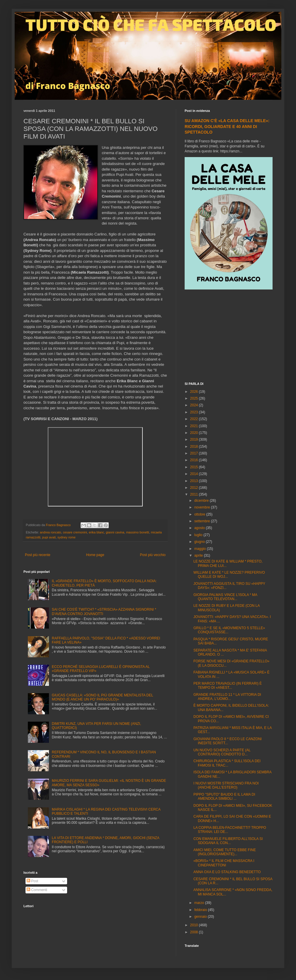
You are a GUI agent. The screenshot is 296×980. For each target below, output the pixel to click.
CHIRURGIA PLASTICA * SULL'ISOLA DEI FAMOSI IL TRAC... (227, 763)
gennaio (201, 917)
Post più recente (38, 555)
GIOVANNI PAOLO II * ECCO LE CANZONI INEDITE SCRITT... (228, 741)
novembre (203, 507)
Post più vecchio (153, 555)
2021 (195, 426)
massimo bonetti (138, 532)
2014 (195, 474)
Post (32, 881)
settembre (203, 521)
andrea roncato (51, 532)
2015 (195, 467)
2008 (195, 932)
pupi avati (49, 537)
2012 (195, 488)
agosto (200, 528)
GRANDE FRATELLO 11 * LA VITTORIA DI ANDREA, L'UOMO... (227, 697)
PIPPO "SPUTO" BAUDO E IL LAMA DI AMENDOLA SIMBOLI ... (224, 797)
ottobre (200, 514)
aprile (199, 555)
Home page (95, 555)
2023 (195, 412)
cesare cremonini (75, 532)
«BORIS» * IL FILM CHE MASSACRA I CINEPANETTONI (224, 863)
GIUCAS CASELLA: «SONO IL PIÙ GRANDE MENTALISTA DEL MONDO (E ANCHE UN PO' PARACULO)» (102, 697)
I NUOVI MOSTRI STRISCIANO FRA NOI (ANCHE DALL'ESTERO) (226, 785)
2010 (195, 925)
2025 (195, 398)
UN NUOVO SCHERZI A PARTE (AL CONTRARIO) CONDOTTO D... (222, 752)
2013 (195, 481)
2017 (195, 453)
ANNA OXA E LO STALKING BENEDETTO (227, 872)
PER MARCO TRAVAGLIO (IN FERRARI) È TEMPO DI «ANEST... (228, 686)
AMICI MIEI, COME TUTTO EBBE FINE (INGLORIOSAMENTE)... (225, 852)
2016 (195, 460)
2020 (195, 433)
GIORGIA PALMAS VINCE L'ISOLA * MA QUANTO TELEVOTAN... (225, 597)
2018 (195, 447)
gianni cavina (115, 532)
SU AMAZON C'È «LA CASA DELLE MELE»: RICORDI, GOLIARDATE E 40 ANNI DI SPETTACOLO (227, 126)
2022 (195, 419)
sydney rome (67, 537)
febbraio (201, 910)
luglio (199, 535)
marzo (200, 903)
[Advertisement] (229, 336)
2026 (195, 392)
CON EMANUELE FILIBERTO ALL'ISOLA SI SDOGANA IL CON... (228, 841)
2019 (195, 440)
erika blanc (96, 532)
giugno (200, 542)
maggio (201, 549)
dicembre (202, 501)
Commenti (37, 890)
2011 (195, 494)
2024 (195, 405)
